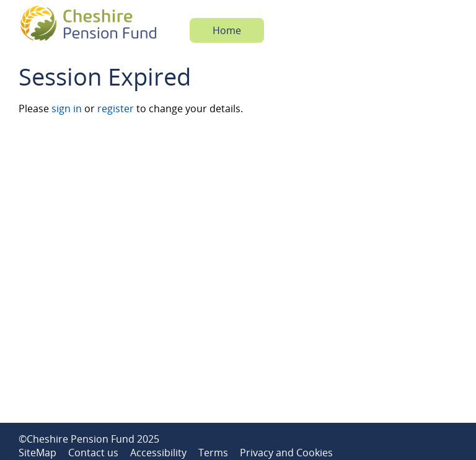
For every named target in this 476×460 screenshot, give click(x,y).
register (116, 108)
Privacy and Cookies (286, 453)
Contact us (93, 453)
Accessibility (158, 453)
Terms (213, 453)
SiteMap (37, 453)
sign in (67, 108)
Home (227, 30)
